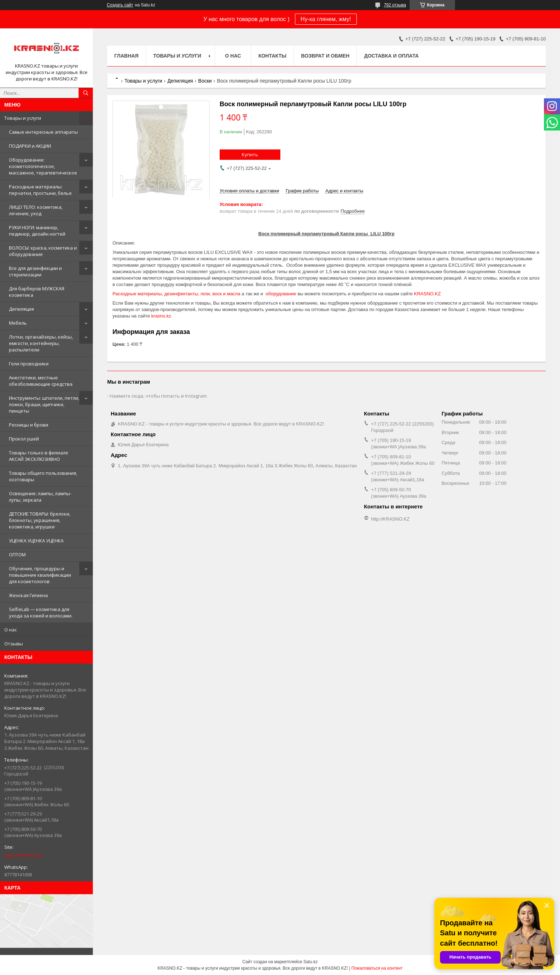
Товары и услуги (23, 118)
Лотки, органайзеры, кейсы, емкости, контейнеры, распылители (41, 343)
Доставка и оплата (391, 56)
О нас (11, 630)
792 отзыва (395, 5)
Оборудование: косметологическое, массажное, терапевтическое (43, 166)
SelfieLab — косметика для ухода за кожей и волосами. (41, 612)
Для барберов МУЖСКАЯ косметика (37, 292)
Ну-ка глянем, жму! (326, 19)
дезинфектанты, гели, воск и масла (202, 294)
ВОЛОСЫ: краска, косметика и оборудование (43, 251)
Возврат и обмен (325, 56)
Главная (126, 56)
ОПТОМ (17, 555)
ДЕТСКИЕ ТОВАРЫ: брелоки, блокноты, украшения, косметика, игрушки (40, 520)
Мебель (18, 323)
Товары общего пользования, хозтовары (43, 476)
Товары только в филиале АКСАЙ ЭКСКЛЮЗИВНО (39, 456)
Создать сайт (120, 5)
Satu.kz (310, 962)
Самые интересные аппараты (43, 132)
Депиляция (21, 309)
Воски (205, 81)
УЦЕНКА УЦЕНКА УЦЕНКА (36, 541)
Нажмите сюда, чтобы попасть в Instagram (158, 396)
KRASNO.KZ (427, 294)
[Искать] (86, 93)
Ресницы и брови (29, 425)
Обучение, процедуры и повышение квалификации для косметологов (40, 575)
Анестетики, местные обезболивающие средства (41, 381)
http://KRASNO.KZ (23, 855)
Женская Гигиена (28, 595)
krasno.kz (161, 316)
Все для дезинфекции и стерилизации (35, 271)
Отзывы (14, 644)
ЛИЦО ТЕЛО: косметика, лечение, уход (36, 210)
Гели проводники (29, 364)
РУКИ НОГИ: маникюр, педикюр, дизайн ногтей (37, 231)
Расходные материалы (137, 294)
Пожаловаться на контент (377, 968)
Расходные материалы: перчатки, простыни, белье (40, 190)
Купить (250, 154)
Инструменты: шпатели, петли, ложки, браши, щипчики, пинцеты (44, 404)
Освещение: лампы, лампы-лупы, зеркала (40, 497)
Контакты (272, 56)
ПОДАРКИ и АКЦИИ (30, 146)
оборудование (281, 294)
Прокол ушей (24, 439)
